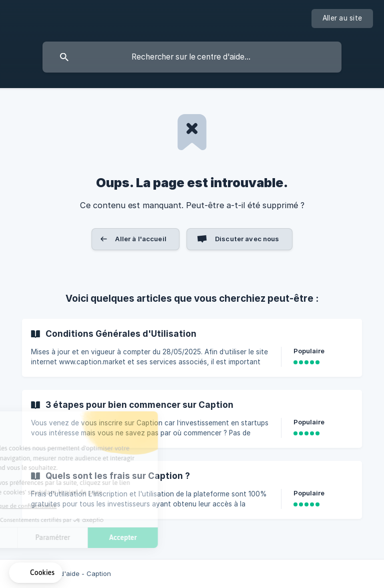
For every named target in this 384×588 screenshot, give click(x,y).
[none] (342, 19)
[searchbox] (192, 57)
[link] (192, 348)
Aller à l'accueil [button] (141, 239)
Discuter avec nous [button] (247, 239)
